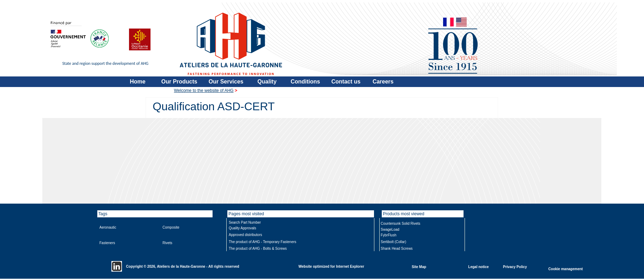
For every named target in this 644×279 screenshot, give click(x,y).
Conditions (305, 82)
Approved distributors (246, 235)
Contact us (346, 82)
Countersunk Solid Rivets (400, 224)
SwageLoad (390, 230)
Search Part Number (245, 222)
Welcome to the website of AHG (204, 91)
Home (137, 82)
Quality (267, 82)
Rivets (167, 243)
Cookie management (566, 269)
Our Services (226, 82)
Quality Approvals (243, 228)
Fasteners (107, 243)
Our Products (179, 82)
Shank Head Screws (397, 249)
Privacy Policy (515, 266)
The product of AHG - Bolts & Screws (258, 249)
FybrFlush (388, 235)
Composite (171, 227)
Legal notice (478, 266)
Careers (383, 82)
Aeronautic (108, 227)
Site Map (419, 266)
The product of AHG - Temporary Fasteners (263, 242)
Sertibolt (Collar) (393, 242)
